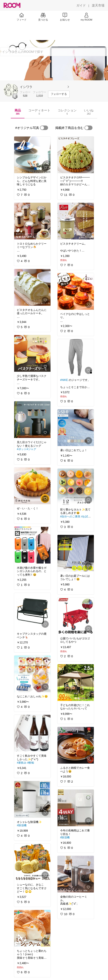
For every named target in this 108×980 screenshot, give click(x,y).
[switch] (44, 128)
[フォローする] (59, 94)
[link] (32, 155)
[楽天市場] (98, 5)
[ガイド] (81, 5)
